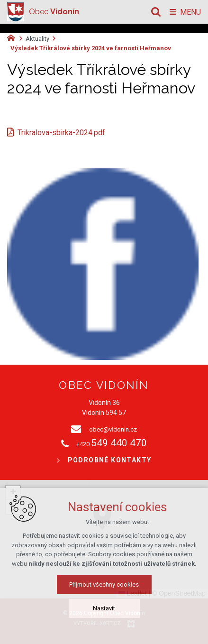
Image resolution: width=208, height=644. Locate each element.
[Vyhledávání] (156, 12)
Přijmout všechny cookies (104, 584)
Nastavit (104, 608)
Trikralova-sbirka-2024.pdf (61, 133)
